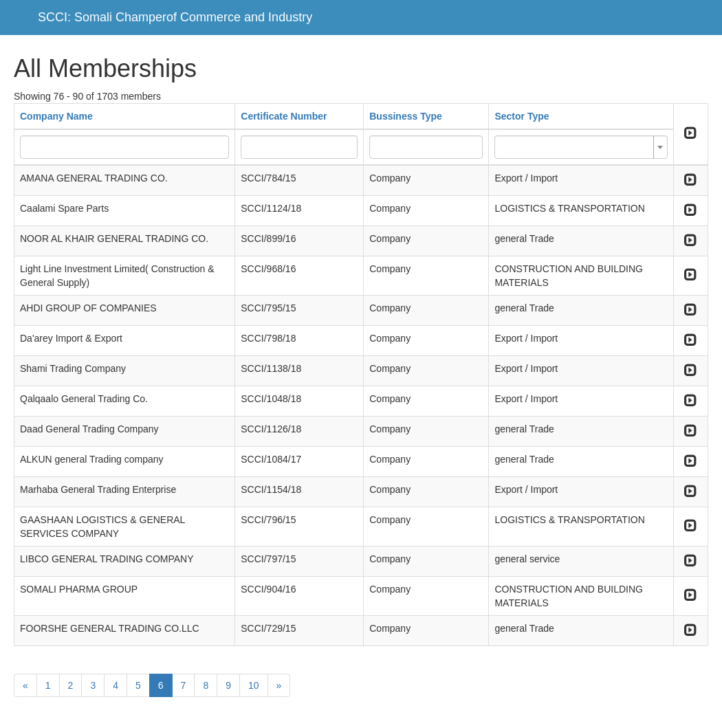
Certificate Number (284, 116)
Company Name (56, 116)
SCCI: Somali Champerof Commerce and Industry (175, 17)
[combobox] (581, 147)
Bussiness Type (406, 116)
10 (254, 685)
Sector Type (522, 116)
